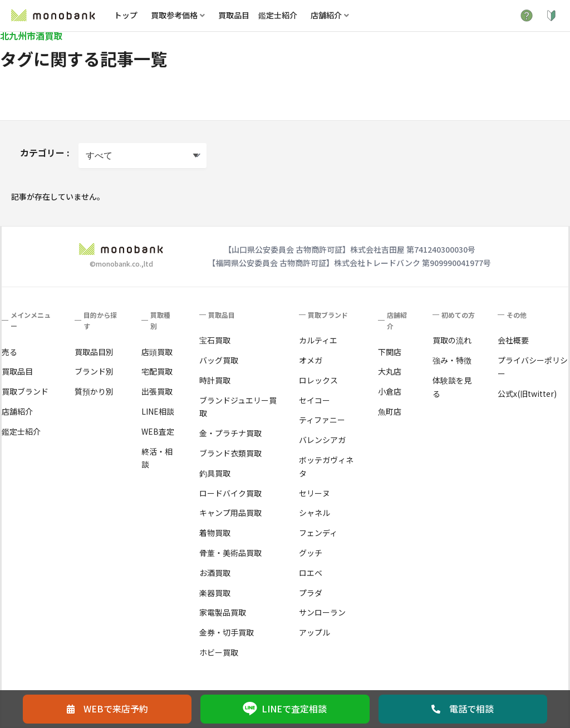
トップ (126, 15)
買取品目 (234, 15)
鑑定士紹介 (278, 15)
